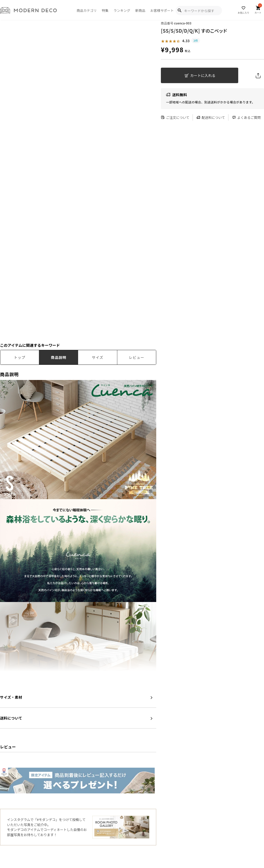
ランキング (122, 10)
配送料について (211, 117)
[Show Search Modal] (179, 11)
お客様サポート (162, 10)
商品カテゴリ (87, 10)
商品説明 (59, 357)
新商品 (140, 10)
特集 (105, 10)
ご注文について (175, 117)
